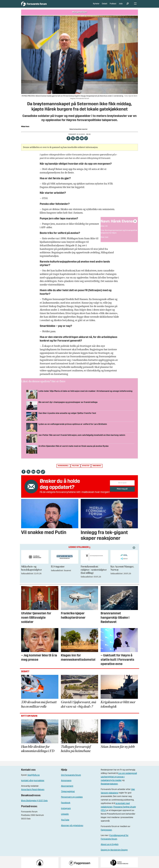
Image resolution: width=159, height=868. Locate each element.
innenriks (97, 469)
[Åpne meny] (135, 6)
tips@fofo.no (34, 778)
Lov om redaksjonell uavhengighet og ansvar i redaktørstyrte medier (119, 780)
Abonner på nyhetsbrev (72, 829)
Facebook (66, 806)
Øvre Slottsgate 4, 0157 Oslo (34, 804)
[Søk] (128, 5)
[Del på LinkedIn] (77, 141)
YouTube (65, 823)
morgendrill (63, 469)
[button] (134, 551)
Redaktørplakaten (109, 787)
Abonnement (67, 789)
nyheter (86, 469)
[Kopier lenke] (86, 142)
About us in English (110, 848)
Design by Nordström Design (114, 853)
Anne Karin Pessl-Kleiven (33, 793)
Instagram (66, 812)
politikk (75, 469)
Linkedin (65, 818)
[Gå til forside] (41, 5)
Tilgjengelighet (68, 795)
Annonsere (66, 784)
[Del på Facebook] (68, 141)
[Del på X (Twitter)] (73, 141)
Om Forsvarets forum (71, 778)
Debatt (105, 5)
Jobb (121, 5)
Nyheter (96, 5)
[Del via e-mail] (82, 141)
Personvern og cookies (72, 800)
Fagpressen (106, 833)
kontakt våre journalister (33, 784)
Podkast (113, 5)
